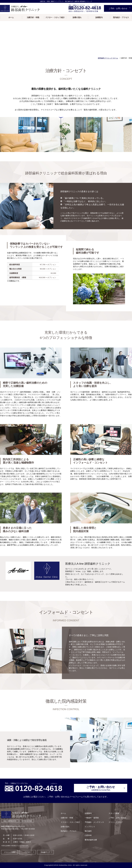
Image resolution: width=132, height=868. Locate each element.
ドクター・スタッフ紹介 (55, 17)
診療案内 (99, 17)
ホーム (11, 17)
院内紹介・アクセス (121, 17)
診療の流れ (77, 17)
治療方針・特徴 (33, 17)
